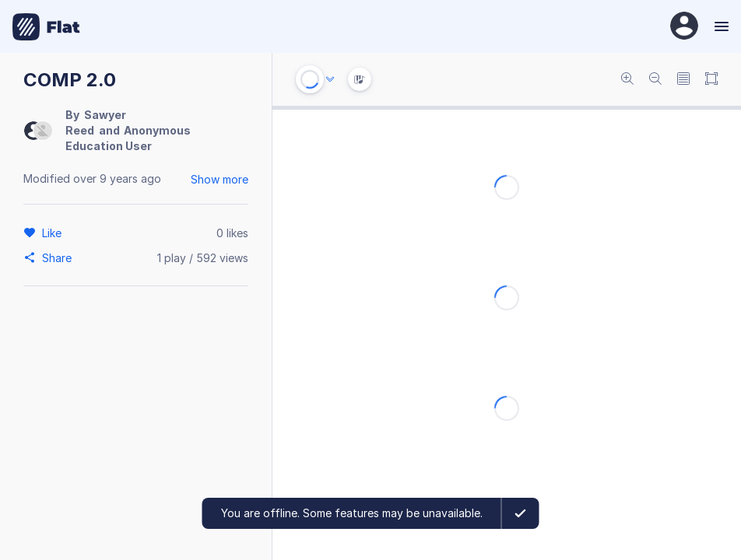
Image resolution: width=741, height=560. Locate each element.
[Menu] (720, 26)
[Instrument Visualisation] (360, 79)
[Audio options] (330, 79)
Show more (219, 179)
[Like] (54, 233)
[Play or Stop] (310, 79)
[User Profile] (684, 27)
